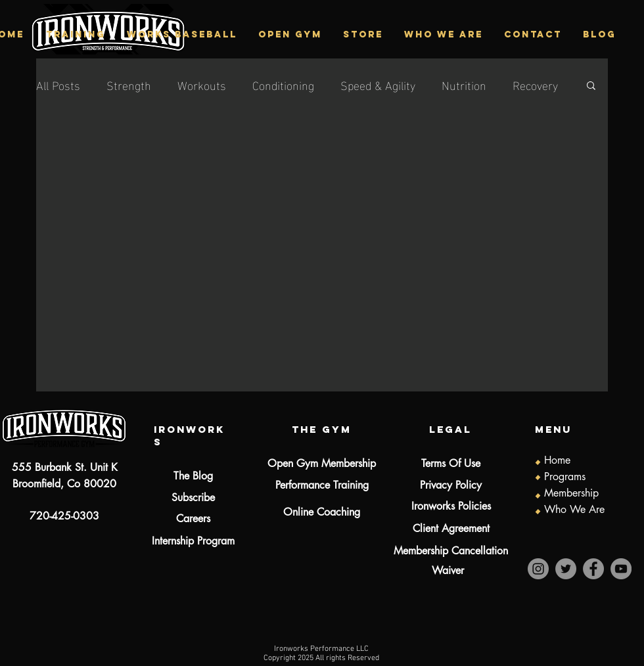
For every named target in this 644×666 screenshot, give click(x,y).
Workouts (202, 84)
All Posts (58, 84)
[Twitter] (566, 569)
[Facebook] (593, 569)
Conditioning (283, 84)
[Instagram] (538, 569)
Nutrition (464, 84)
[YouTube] (621, 569)
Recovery (535, 84)
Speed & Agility (378, 84)
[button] (75, 35)
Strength (129, 84)
